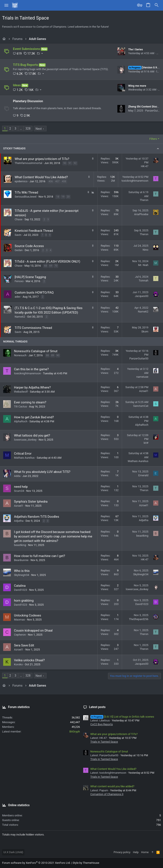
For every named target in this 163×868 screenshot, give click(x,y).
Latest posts (97, 707)
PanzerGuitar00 (139, 358)
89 (53, 355)
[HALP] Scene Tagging (30, 277)
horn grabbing (24, 601)
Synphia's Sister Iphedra (31, 502)
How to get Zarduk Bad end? (34, 417)
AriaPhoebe (141, 214)
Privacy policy (122, 852)
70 (56, 266)
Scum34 (19, 491)
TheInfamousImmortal (28, 163)
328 (28, 129)
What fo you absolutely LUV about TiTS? (42, 472)
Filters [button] (153, 139)
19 (63, 197)
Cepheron (20, 635)
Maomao (20, 620)
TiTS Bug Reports (25, 65)
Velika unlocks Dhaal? (29, 660)
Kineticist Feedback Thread (34, 231)
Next (39, 129)
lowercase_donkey (25, 440)
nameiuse (142, 377)
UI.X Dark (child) (13, 852)
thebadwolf (21, 392)
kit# (146, 443)
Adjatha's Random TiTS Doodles (37, 517)
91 (70, 163)
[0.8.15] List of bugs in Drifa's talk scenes (122, 717)
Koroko (18, 664)
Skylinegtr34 (22, 575)
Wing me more (137, 86)
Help (136, 852)
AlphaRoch (21, 421)
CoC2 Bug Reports (102, 724)
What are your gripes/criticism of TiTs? (42, 159)
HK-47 (145, 166)
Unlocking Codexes (27, 615)
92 (75, 163)
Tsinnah (144, 281)
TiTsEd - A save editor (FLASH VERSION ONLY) (47, 262)
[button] (6, 5)
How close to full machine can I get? (39, 556)
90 (65, 163)
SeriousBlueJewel (26, 197)
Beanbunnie (21, 560)
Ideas (17, 85)
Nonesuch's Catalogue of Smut (36, 351)
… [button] (21, 129)
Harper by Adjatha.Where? (32, 387)
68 (46, 266)
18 (58, 197)
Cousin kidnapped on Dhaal (33, 631)
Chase (18, 219)
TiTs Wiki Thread (26, 192)
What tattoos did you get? (32, 435)
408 (64, 181)
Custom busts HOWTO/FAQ (34, 293)
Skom (145, 332)
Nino (145, 250)
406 (51, 181)
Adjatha (19, 521)
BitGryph (75, 732)
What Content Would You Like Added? (41, 177)
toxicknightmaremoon (135, 181)
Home (145, 852)
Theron (144, 200)
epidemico (21, 181)
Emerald (143, 475)
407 (57, 181)
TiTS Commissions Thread (33, 328)
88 (48, 355)
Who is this (22, 571)
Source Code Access (29, 246)
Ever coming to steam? (30, 402)
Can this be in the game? (31, 369)
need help (21, 487)
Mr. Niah (143, 265)
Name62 (20, 317)
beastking (20, 545)
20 (68, 197)
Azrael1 (144, 391)
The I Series (136, 49)
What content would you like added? (112, 786)
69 (51, 266)
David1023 (21, 590)
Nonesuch (20, 355)
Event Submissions (27, 49)
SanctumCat (141, 406)
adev (18, 297)
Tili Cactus (20, 406)
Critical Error (23, 454)
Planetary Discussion (28, 101)
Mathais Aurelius (24, 458)
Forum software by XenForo (36, 863)
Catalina (20, 586)
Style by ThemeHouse (86, 863)
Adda (17, 476)
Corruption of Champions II (107, 794)
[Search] (157, 5)
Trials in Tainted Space (104, 742)
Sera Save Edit (24, 645)
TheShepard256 (139, 619)
